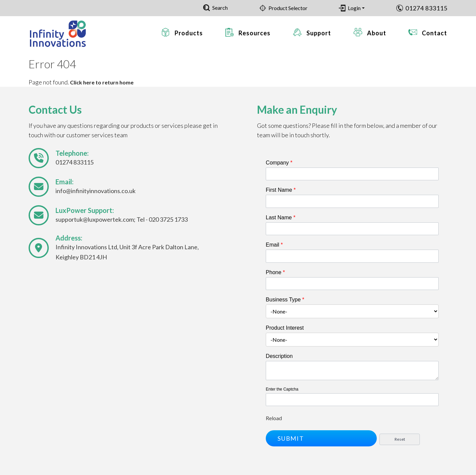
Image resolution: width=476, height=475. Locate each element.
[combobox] (352, 311)
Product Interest (285, 328)
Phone (275, 272)
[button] (321, 438)
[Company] (352, 174)
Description (279, 356)
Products (189, 33)
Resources (254, 33)
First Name (281, 190)
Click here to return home (102, 82)
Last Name (281, 217)
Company (279, 163)
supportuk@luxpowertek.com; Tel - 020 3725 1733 (122, 219)
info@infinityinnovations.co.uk (96, 191)
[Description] (352, 371)
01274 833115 (426, 8)
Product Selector (288, 8)
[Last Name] (352, 229)
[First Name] (352, 201)
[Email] (352, 256)
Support (319, 33)
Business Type (285, 300)
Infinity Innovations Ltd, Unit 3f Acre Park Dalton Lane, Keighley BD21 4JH (127, 252)
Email (274, 245)
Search (220, 8)
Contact (434, 33)
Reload (274, 418)
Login (354, 8)
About (377, 33)
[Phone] (352, 284)
